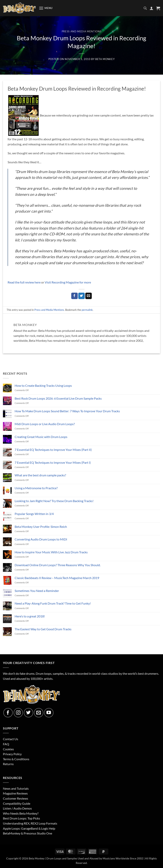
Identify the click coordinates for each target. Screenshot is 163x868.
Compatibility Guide (17, 803)
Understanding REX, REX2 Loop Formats (30, 823)
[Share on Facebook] (74, 296)
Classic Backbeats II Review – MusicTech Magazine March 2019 (57, 578)
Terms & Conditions (16, 759)
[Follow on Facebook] (8, 713)
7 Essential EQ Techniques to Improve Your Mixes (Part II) (53, 450)
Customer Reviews (16, 798)
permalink (87, 310)
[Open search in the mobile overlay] (145, 8)
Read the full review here (24, 282)
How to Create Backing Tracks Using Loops (43, 385)
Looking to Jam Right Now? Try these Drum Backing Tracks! (54, 501)
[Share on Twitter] (81, 296)
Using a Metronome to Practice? (36, 488)
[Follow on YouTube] (49, 713)
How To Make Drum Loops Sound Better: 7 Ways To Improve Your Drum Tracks (67, 411)
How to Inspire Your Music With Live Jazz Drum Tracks (51, 552)
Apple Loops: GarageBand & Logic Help (29, 828)
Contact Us (11, 739)
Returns (8, 764)
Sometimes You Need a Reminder (37, 591)
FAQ (6, 744)
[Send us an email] (39, 713)
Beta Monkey (105, 59)
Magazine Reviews (15, 793)
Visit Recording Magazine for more (68, 282)
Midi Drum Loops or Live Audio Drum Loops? (45, 424)
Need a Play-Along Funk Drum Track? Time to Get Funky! (53, 603)
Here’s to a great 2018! (30, 616)
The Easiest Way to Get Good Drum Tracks (43, 629)
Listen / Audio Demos (17, 808)
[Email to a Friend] (89, 296)
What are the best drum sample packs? (40, 475)
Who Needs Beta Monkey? (21, 813)
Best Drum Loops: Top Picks (21, 818)
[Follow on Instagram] (18, 713)
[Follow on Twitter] (29, 713)
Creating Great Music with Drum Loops (41, 437)
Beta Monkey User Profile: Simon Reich (41, 527)
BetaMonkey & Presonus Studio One (28, 833)
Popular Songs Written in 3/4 (34, 514)
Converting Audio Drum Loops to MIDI (41, 539)
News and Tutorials (16, 788)
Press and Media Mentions (81, 31)
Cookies (8, 749)
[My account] (151, 8)
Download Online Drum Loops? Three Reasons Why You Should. (58, 565)
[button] (46, 8)
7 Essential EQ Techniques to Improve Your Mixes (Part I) (53, 462)
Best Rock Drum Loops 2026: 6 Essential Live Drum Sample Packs (58, 398)
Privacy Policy (12, 754)
